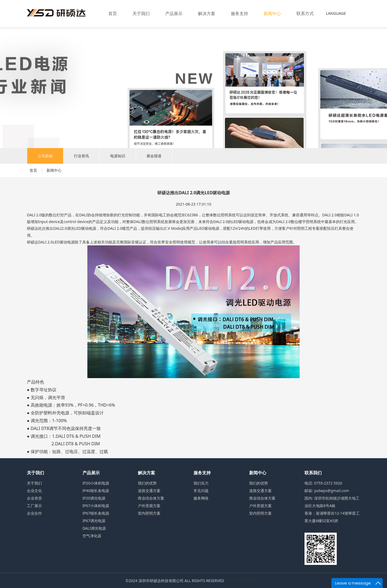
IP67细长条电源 (96, 513)
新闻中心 (272, 13)
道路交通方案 (149, 491)
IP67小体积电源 (96, 506)
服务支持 (239, 13)
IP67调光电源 (94, 521)
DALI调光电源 (94, 528)
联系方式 (305, 13)
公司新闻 (45, 158)
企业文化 (34, 491)
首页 (113, 13)
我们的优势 (147, 483)
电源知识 (118, 158)
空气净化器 (92, 536)
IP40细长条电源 (96, 491)
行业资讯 (81, 158)
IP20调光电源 (94, 498)
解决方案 (207, 13)
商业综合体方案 (151, 498)
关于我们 (141, 13)
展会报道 (154, 158)
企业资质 (34, 498)
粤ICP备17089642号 (243, 581)
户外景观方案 (149, 506)
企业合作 (34, 513)
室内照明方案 (149, 513)
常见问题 (201, 491)
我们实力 (201, 483)
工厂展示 (34, 506)
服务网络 (201, 498)
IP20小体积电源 (96, 483)
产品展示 (174, 13)
